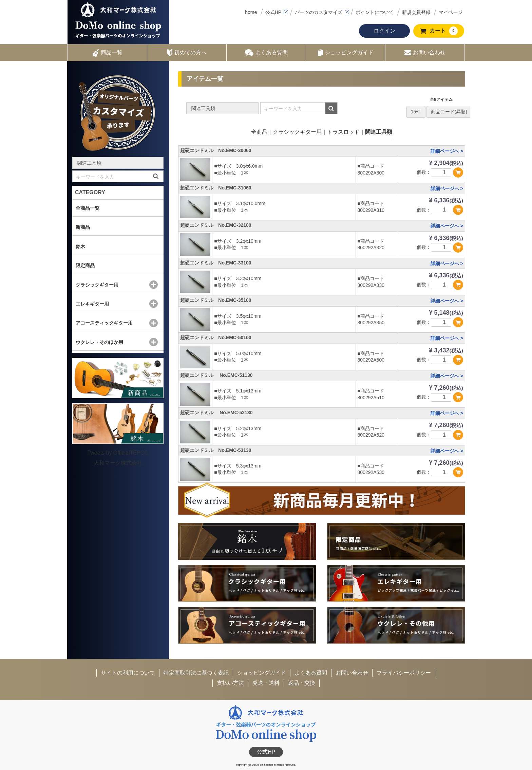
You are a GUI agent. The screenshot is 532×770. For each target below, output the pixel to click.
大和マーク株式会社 (118, 463)
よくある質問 (266, 53)
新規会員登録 (416, 12)
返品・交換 (302, 683)
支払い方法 (230, 683)
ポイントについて (375, 12)
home (251, 12)
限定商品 (85, 265)
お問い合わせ (425, 53)
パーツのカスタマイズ (319, 12)
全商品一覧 (88, 208)
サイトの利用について (128, 673)
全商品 (259, 132)
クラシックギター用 (297, 132)
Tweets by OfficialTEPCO (118, 453)
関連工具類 (379, 132)
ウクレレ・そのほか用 (99, 342)
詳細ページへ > (447, 151)
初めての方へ (187, 53)
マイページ (451, 12)
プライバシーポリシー (404, 673)
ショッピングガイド (346, 53)
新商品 (83, 227)
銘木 (80, 246)
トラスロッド (343, 132)
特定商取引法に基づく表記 (196, 673)
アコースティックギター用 (104, 323)
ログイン (384, 31)
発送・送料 (266, 683)
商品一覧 (108, 53)
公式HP (273, 12)
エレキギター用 (92, 304)
